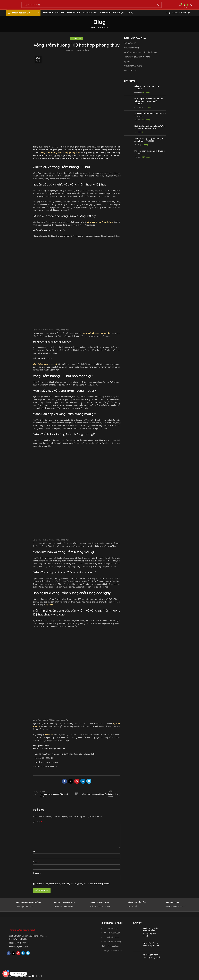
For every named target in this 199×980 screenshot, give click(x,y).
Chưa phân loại (130, 70)
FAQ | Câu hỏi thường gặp (178, 13)
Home (93, 28)
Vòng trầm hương (131, 48)
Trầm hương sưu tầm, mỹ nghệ (137, 57)
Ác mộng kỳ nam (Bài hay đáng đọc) (151, 956)
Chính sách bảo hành (110, 937)
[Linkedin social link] (83, 781)
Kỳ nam (127, 61)
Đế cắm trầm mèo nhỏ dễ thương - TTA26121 (150, 152)
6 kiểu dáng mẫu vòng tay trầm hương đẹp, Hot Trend (150, 932)
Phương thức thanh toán (111, 950)
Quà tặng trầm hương (133, 66)
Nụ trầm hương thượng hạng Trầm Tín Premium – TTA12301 (150, 127)
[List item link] (27, 943)
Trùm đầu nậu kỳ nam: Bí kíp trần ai (151, 945)
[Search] (92, 5)
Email (36, 862)
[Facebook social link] (64, 781)
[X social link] (71, 781)
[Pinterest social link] (77, 781)
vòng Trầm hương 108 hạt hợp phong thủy (60, 153)
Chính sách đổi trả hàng (111, 942)
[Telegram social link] (89, 781)
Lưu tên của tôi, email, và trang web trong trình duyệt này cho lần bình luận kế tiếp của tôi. (73, 884)
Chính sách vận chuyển (111, 933)
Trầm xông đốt (130, 43)
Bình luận (38, 822)
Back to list (77, 794)
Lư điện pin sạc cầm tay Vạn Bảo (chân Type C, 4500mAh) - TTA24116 (149, 101)
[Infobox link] (137, 905)
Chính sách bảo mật (110, 928)
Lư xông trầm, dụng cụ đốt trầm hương (140, 52)
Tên (35, 851)
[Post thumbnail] (137, 933)
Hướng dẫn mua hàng (110, 946)
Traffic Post (103, 28)
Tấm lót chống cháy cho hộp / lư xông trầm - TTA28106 (149, 140)
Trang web (37, 873)
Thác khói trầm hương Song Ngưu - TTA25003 (150, 115)
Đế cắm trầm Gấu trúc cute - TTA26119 (147, 88)
